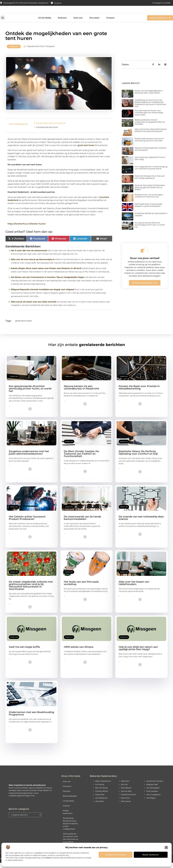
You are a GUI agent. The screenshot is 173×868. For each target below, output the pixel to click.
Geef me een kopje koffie (24, 652)
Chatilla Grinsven (128, 800)
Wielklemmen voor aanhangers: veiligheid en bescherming (149, 201)
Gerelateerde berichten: (47, 133)
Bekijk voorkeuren (151, 855)
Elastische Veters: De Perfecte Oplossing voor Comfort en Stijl (138, 458)
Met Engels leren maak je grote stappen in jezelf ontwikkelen (148, 210)
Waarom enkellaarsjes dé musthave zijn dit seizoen (150, 154)
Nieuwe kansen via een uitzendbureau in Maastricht (81, 393)
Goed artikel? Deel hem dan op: (51, 128)
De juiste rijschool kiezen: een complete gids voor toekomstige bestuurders (149, 118)
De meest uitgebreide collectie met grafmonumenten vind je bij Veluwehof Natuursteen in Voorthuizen (31, 591)
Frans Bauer (126, 793)
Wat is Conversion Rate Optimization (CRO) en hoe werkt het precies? (151, 136)
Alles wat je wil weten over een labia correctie (34, 307)
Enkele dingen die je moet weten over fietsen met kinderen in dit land (46, 274)
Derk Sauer (126, 806)
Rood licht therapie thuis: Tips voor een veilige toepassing (150, 182)
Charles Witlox (102, 796)
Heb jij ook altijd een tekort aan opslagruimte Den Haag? (138, 654)
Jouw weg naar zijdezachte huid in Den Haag (150, 164)
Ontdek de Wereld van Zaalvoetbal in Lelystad (151, 220)
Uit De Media (45, 23)
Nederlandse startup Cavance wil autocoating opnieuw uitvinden (149, 145)
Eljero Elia (125, 803)
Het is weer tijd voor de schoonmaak (29, 256)
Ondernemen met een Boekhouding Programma (31, 719)
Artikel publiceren (68, 817)
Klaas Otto (100, 800)
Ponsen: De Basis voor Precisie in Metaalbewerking (139, 393)
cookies (48, 858)
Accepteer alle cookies (116, 855)
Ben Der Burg (101, 793)
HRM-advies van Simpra (79, 652)
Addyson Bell (152, 790)
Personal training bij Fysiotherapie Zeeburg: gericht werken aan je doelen (150, 193)
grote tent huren (86, 151)
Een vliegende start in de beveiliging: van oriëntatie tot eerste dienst (151, 173)
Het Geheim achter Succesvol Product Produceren (27, 523)
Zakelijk (14, 52)
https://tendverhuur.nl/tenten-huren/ (27, 229)
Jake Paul (125, 786)
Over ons (78, 23)
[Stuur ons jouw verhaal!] (145, 255)
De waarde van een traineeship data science (141, 523)
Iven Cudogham (154, 800)
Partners (62, 23)
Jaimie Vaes (126, 796)
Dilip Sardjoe (152, 796)
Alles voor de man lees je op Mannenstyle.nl (33, 265)
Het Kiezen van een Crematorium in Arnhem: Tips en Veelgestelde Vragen (48, 282)
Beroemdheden (70, 801)
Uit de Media (68, 806)
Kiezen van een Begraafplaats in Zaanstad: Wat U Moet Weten (149, 97)
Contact (110, 23)
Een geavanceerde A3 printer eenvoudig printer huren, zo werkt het (150, 230)
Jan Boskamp (101, 803)
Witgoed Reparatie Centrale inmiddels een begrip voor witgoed (42, 295)
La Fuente (100, 790)
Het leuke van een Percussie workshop (81, 588)
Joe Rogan (151, 803)
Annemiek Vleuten (155, 786)
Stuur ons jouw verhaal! (145, 263)
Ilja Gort (124, 790)
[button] (166, 847)
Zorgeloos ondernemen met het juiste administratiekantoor (29, 458)
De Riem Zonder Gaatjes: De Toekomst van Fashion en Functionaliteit (81, 459)
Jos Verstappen (153, 793)
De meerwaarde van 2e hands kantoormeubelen (82, 523)
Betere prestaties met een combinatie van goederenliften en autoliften (150, 127)
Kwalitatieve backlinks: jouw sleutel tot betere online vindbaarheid (70, 829)
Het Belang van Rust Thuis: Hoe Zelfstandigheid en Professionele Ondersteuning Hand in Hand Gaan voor (150, 109)
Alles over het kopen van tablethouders (134, 588)
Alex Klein (100, 806)
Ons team (94, 23)
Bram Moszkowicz (103, 786)
